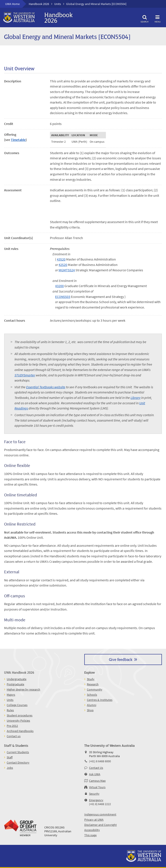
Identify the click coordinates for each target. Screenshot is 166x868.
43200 (59, 286)
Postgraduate (15, 684)
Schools (92, 695)
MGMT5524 (67, 270)
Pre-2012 (12, 726)
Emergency (96, 800)
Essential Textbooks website (46, 387)
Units (58, 4)
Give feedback (121, 659)
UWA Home (12, 4)
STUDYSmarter (25, 375)
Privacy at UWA (94, 820)
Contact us (14, 736)
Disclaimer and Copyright (101, 825)
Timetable (18, 140)
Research (93, 684)
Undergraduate (17, 679)
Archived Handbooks (20, 731)
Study (91, 679)
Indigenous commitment (100, 814)
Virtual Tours (97, 787)
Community (95, 689)
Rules (10, 710)
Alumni (92, 705)
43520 (61, 259)
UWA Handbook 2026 (19, 672)
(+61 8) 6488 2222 (100, 804)
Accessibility (92, 830)
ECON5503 (63, 297)
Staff (10, 757)
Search (145, 18)
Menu (158, 18)
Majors (11, 695)
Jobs (10, 768)
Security (94, 794)
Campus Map (97, 781)
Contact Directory (18, 762)
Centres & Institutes (100, 700)
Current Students (18, 752)
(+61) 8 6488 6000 (100, 761)
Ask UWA (95, 774)
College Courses (17, 705)
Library (136, 398)
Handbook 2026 (39, 4)
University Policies (18, 721)
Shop (90, 710)
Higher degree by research (23, 689)
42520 (63, 265)
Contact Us (96, 768)
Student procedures (20, 715)
